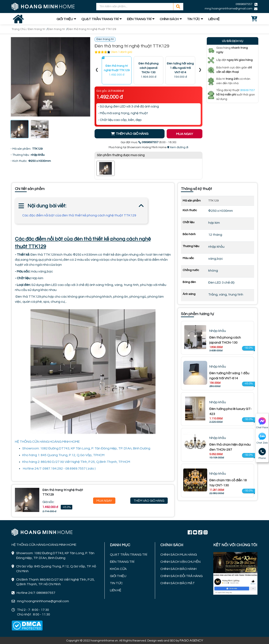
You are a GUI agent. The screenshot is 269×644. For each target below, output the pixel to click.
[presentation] (97, 70)
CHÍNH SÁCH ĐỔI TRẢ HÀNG (181, 576)
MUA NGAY (185, 134)
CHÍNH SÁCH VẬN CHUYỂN (180, 562)
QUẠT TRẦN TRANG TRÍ (100, 19)
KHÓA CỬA (118, 569)
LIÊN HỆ (214, 19)
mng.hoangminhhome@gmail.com (229, 9)
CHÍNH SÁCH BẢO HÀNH (178, 569)
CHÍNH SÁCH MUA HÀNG (179, 555)
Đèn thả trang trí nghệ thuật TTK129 (92, 29)
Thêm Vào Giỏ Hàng (149, 501)
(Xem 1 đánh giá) (122, 52)
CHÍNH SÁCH (169, 19)
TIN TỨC (193, 19)
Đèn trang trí (37, 29)
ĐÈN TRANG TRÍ (139, 19)
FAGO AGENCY (191, 640)
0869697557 (244, 4)
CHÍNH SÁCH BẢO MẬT (178, 583)
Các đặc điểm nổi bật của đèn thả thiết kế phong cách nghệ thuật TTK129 (79, 215)
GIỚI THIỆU (65, 19)
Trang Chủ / (20, 29)
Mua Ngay (104, 501)
